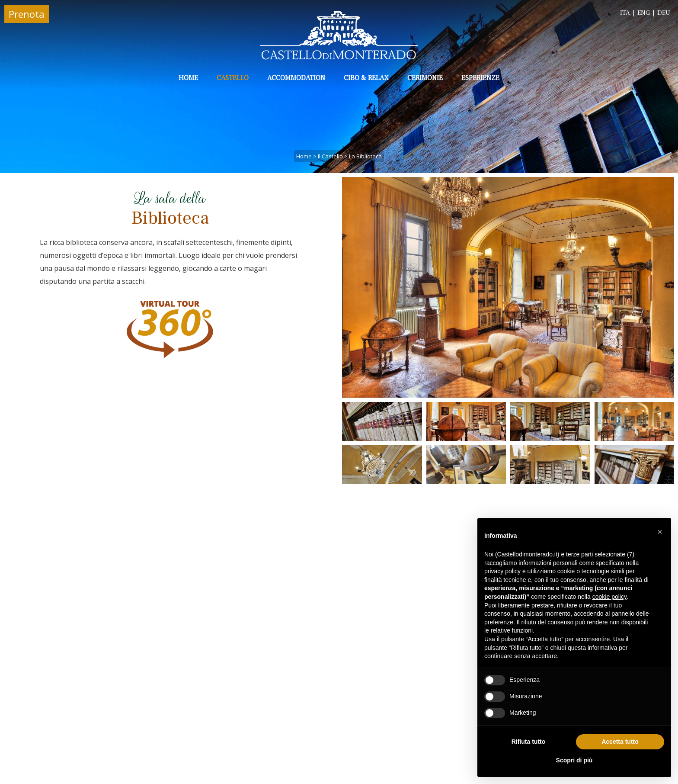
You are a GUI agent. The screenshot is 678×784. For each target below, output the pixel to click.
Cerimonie (425, 78)
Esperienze (480, 78)
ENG (644, 13)
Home (188, 78)
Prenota (27, 14)
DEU (664, 13)
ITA (625, 13)
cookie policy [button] (609, 597)
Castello (233, 78)
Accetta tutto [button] (620, 742)
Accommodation (296, 78)
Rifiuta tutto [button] (529, 742)
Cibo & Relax (366, 78)
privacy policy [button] (502, 571)
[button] (660, 532)
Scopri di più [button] (574, 760)
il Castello (330, 156)
